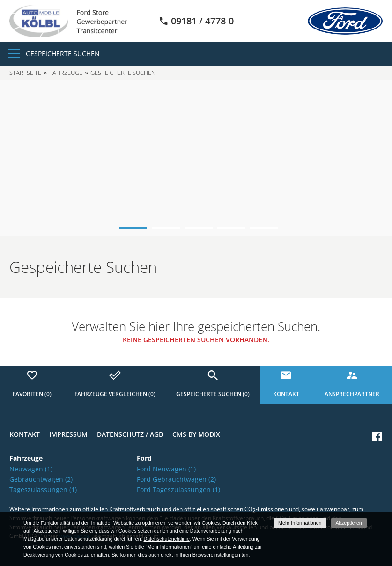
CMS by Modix (196, 434)
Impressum (68, 434)
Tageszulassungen (43, 489)
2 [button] (166, 228)
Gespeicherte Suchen (63, 54)
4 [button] (231, 228)
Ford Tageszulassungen (178, 489)
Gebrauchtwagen (41, 479)
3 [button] (199, 228)
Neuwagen (31, 469)
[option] (196, 158)
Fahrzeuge (66, 73)
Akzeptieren (349, 523)
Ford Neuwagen (166, 469)
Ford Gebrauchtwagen (176, 479)
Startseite (25, 73)
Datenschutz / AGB (130, 434)
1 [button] (133, 228)
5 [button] (264, 228)
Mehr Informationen (300, 523)
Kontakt (25, 434)
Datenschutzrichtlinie (166, 539)
